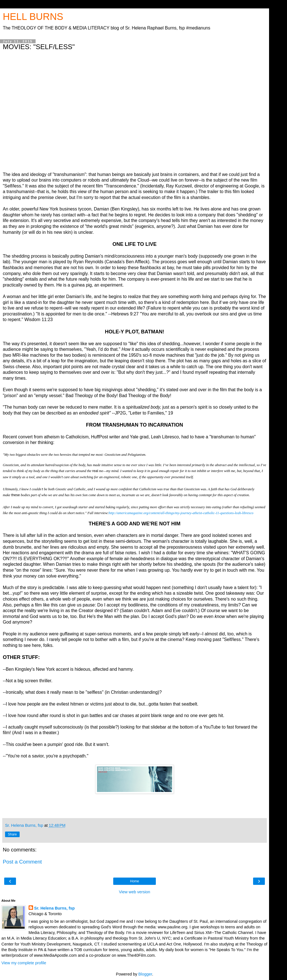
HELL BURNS (33, 17)
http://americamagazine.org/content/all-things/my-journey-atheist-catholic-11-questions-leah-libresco (181, 513)
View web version (135, 892)
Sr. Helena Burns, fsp (55, 908)
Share (12, 834)
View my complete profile (24, 963)
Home (135, 881)
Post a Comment (22, 862)
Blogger (145, 974)
